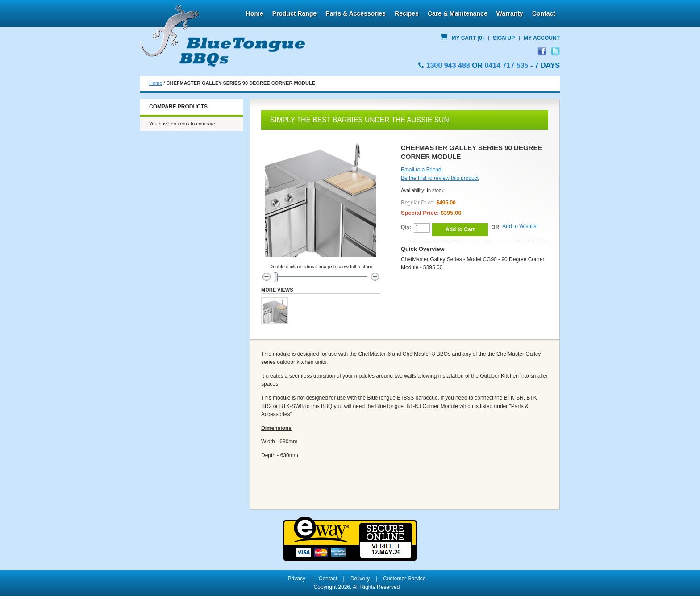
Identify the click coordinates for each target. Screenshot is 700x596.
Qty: (406, 227)
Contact (544, 13)
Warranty (510, 13)
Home (255, 13)
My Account (542, 38)
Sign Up (504, 38)
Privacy (297, 579)
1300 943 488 (448, 65)
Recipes (407, 13)
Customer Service (404, 579)
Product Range (295, 13)
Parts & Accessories (356, 13)
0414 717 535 (507, 65)
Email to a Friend (421, 170)
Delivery (360, 579)
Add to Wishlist (520, 226)
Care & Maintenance (458, 13)
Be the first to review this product (440, 178)
